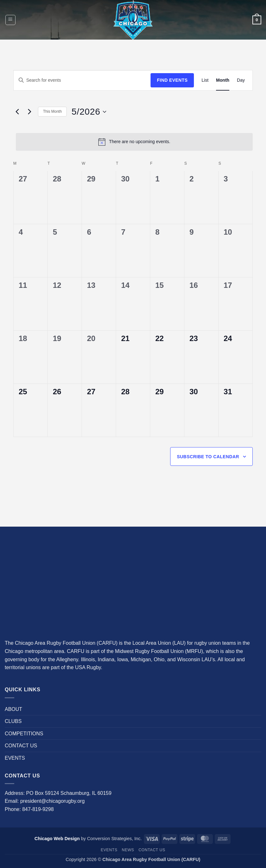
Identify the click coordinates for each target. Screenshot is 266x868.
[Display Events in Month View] (223, 80)
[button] (10, 20)
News (128, 850)
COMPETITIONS (24, 734)
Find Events (172, 80)
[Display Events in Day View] (241, 80)
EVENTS (15, 758)
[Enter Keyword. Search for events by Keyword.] (82, 80)
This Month (52, 111)
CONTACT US (21, 746)
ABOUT (13, 709)
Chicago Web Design (57, 839)
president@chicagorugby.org (53, 801)
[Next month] (29, 112)
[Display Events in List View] (205, 80)
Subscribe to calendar (208, 457)
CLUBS (13, 721)
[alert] (134, 142)
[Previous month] (17, 112)
